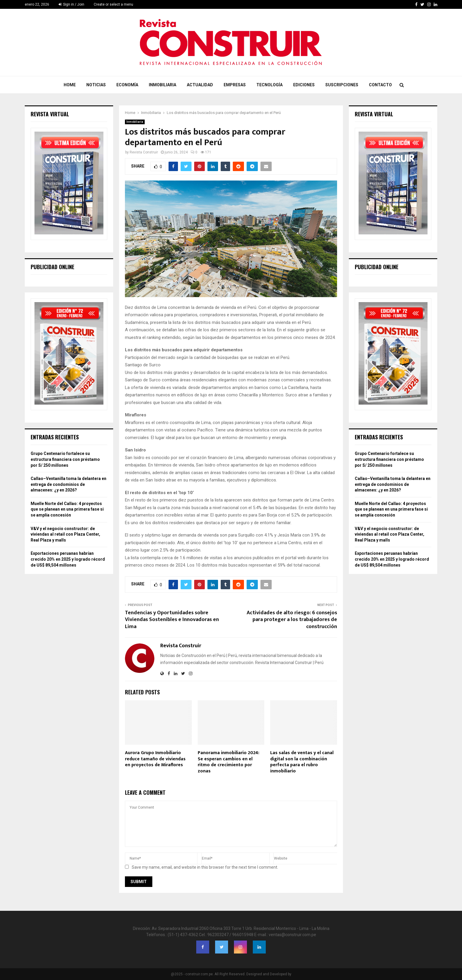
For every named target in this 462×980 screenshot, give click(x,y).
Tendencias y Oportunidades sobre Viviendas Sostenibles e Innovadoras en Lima (172, 620)
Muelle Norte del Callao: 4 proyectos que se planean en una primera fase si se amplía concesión (67, 509)
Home (70, 85)
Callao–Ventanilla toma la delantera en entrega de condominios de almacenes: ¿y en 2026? (69, 484)
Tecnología (269, 85)
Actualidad (200, 85)
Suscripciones (342, 85)
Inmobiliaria (162, 85)
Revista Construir (144, 152)
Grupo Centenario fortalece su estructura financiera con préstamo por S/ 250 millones (65, 459)
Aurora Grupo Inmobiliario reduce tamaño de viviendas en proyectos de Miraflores (155, 759)
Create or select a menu (113, 4)
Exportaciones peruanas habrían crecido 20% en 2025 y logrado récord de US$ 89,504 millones (68, 559)
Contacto (380, 85)
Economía (127, 85)
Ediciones (304, 85)
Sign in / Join (71, 4)
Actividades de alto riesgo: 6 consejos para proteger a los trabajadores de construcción (292, 620)
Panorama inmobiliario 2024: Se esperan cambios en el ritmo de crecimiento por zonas (228, 762)
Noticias (96, 85)
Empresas (235, 85)
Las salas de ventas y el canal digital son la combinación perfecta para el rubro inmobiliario (302, 762)
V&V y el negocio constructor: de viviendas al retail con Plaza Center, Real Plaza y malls (65, 534)
